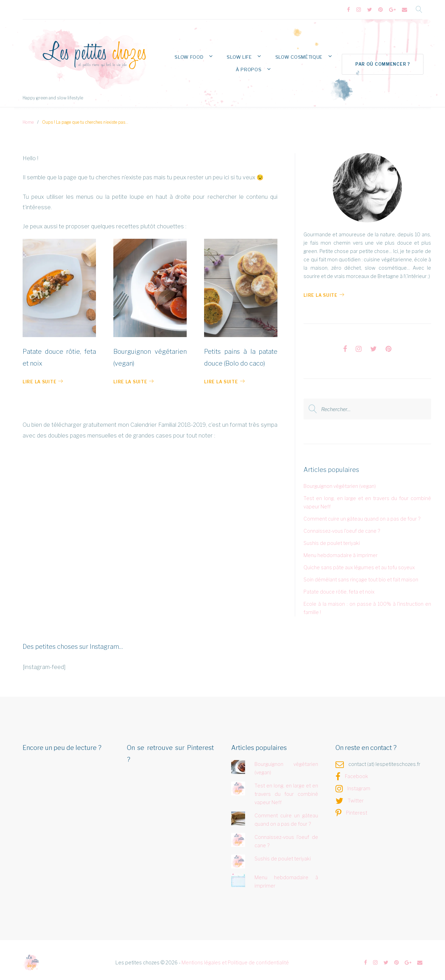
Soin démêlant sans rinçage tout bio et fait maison (361, 576)
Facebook (357, 773)
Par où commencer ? (382, 60)
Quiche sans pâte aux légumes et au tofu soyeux (359, 564)
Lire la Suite (324, 292)
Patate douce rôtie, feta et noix (339, 588)
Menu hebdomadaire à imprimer (341, 552)
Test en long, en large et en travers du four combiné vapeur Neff (286, 790)
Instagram (359, 785)
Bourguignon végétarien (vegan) (340, 483)
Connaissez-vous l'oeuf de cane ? (342, 527)
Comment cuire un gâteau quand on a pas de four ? (362, 515)
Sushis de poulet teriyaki (332, 540)
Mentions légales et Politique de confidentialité (235, 959)
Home (28, 119)
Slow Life (243, 54)
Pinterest (357, 809)
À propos (251, 65)
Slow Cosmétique (294, 54)
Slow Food (200, 54)
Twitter (356, 797)
